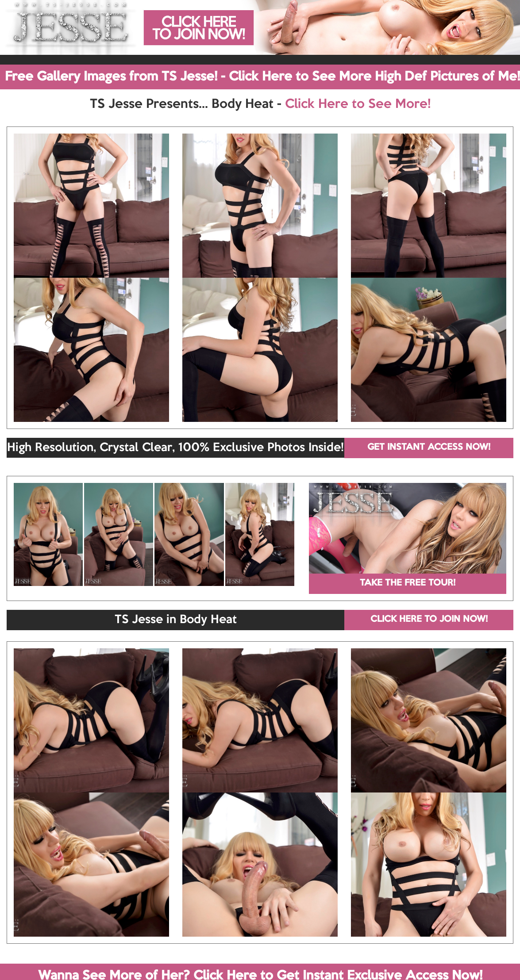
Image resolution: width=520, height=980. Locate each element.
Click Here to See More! (358, 104)
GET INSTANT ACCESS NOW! (429, 448)
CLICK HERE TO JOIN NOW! (429, 620)
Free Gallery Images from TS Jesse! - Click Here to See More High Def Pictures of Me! (262, 77)
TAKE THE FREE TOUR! (408, 583)
